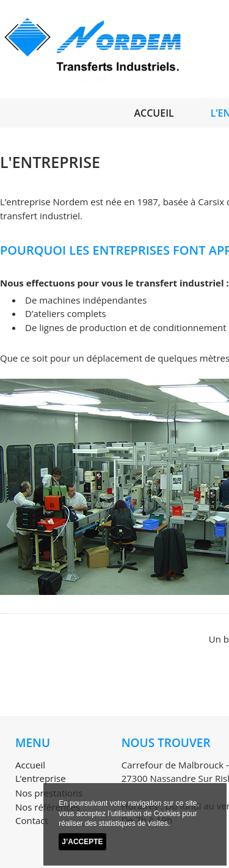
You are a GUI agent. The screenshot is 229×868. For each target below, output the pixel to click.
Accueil (154, 113)
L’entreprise (41, 778)
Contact (32, 820)
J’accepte (82, 842)
